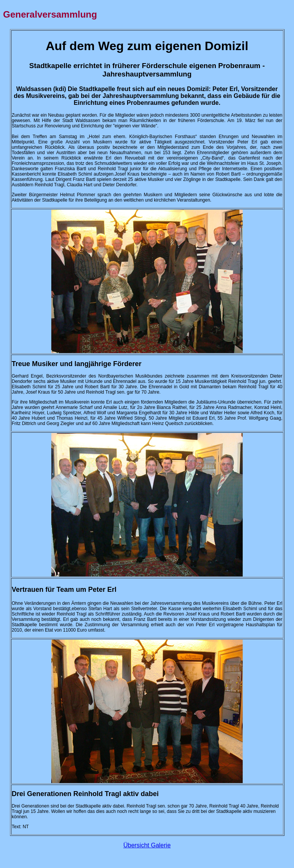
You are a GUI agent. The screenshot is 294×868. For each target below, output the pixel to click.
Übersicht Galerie (147, 845)
